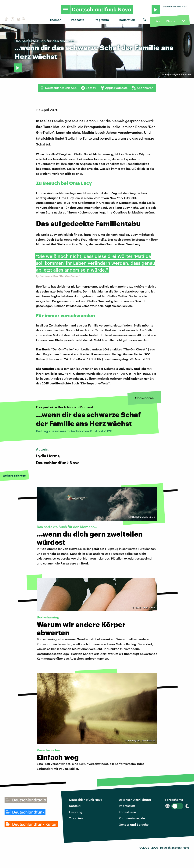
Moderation (127, 20)
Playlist (171, 21)
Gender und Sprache (134, 824)
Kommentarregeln (132, 818)
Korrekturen (127, 812)
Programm (101, 20)
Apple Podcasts (114, 88)
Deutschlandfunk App (59, 88)
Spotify (89, 88)
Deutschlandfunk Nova (86, 800)
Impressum (127, 806)
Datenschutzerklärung (135, 800)
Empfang (76, 812)
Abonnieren (143, 88)
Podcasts (77, 20)
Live (157, 21)
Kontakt (75, 806)
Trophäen (76, 818)
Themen (56, 20)
